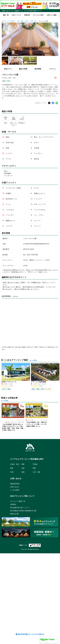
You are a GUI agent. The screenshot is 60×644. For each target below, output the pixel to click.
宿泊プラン (8, 69)
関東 (23, 464)
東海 (12, 468)
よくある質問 (15, 490)
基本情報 (38, 69)
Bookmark (56, 78)
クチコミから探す (38, 15)
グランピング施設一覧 (18, 501)
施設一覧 (6, 15)
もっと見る (33, 360)
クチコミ (53, 69)
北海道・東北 (15, 464)
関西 (34, 468)
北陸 (23, 468)
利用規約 (13, 504)
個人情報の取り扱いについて (20, 508)
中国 (12, 472)
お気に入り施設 (52, 15)
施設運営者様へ (15, 484)
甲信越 (35, 464)
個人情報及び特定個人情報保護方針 (23, 511)
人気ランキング (16, 15)
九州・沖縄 (36, 472)
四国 (23, 472)
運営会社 (14, 514)
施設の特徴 (23, 69)
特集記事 (27, 15)
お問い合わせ (15, 487)
